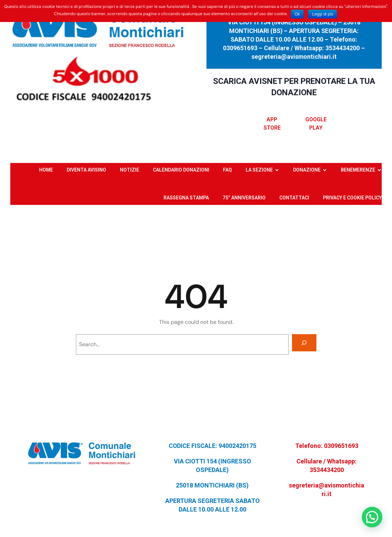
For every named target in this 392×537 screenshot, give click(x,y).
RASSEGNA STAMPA (186, 198)
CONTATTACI (294, 198)
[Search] (304, 343)
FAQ (227, 170)
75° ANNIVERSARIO (244, 198)
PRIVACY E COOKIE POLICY (352, 198)
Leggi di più (322, 14)
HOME (46, 170)
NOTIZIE (130, 170)
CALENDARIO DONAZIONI (181, 170)
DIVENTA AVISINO (86, 170)
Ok (297, 14)
